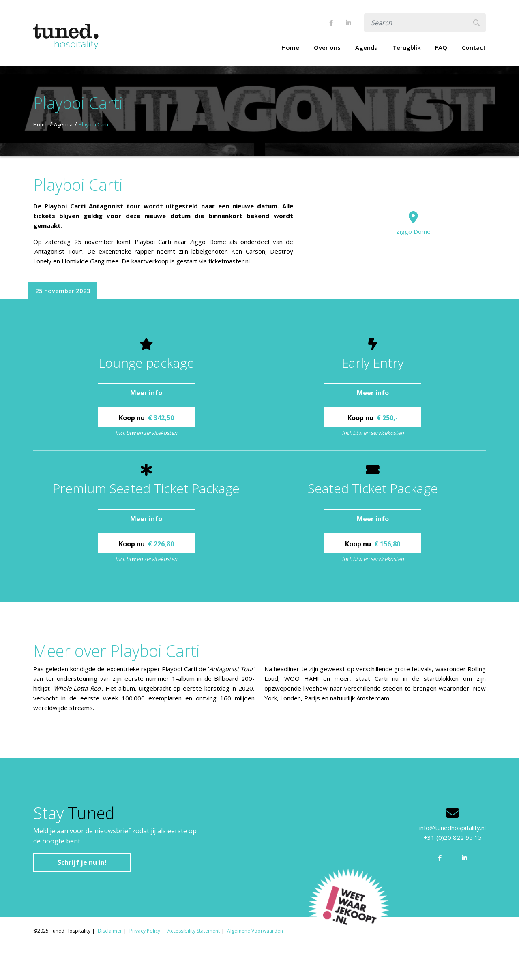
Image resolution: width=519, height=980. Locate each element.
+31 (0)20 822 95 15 (453, 837)
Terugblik (406, 47)
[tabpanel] (259, 451)
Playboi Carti (93, 124)
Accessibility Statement (194, 931)
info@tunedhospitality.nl (453, 828)
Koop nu (146, 418)
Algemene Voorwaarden (255, 931)
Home (290, 47)
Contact (474, 47)
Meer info (146, 393)
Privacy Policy (145, 931)
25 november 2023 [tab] (63, 291)
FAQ (441, 47)
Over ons (327, 47)
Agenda (367, 47)
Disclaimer (110, 931)
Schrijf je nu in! (82, 862)
